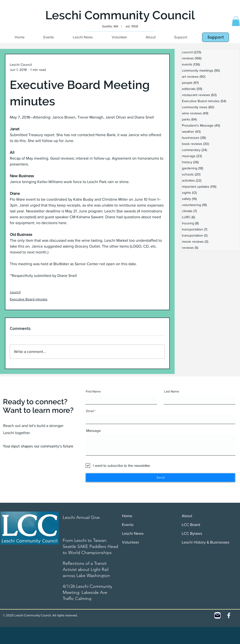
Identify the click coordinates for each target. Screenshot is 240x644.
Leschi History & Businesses (205, 542)
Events (128, 525)
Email (90, 411)
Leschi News (133, 533)
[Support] (216, 37)
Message (93, 431)
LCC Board (191, 525)
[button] (236, 21)
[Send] (160, 478)
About (187, 516)
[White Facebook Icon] (229, 615)
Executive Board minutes (29, 299)
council (15, 292)
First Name (93, 391)
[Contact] (217, 615)
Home (127, 516)
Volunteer (131, 542)
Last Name (172, 391)
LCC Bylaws (192, 533)
